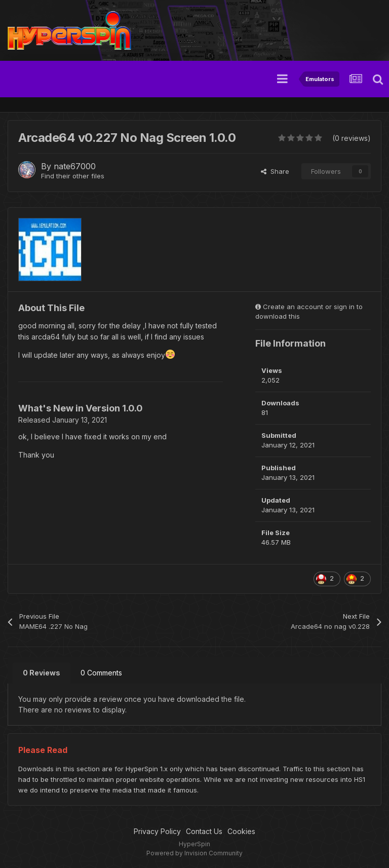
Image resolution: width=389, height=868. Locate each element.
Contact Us (204, 831)
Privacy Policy (157, 831)
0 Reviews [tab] (42, 673)
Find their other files (73, 176)
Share (275, 171)
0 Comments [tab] (101, 673)
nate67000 (75, 166)
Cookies (241, 831)
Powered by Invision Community (194, 853)
